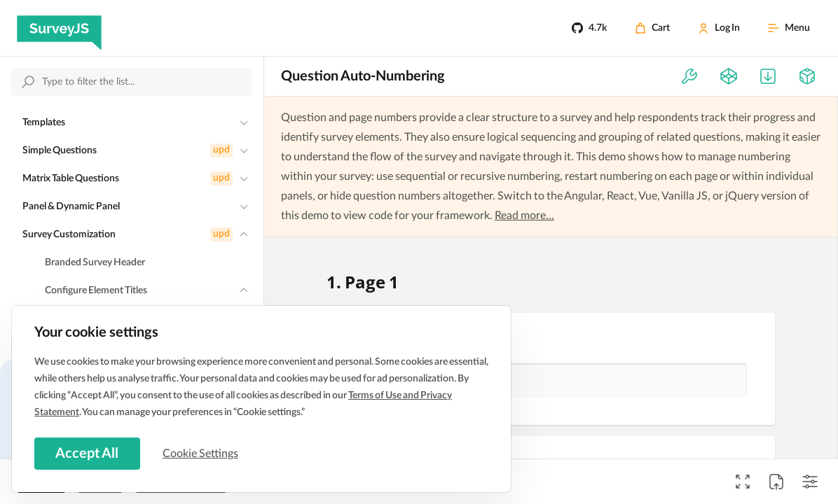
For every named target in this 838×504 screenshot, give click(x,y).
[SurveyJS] (59, 28)
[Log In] (719, 28)
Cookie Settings (202, 453)
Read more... (524, 216)
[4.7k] (589, 28)
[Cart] (652, 28)
